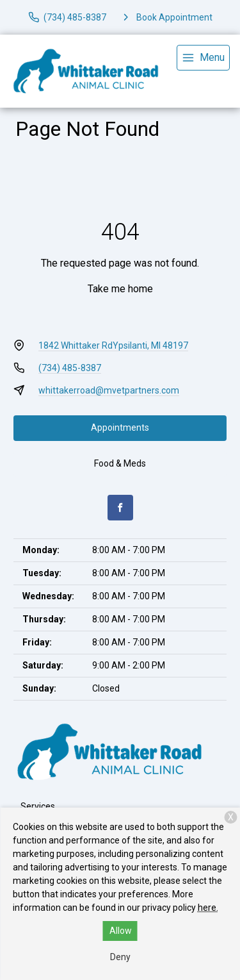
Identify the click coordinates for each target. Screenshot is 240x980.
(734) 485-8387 (70, 368)
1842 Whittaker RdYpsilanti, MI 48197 (113, 345)
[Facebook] (120, 508)
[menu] (203, 58)
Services (38, 806)
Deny (120, 957)
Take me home (120, 289)
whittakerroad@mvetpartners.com (109, 390)
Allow (121, 931)
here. (208, 908)
